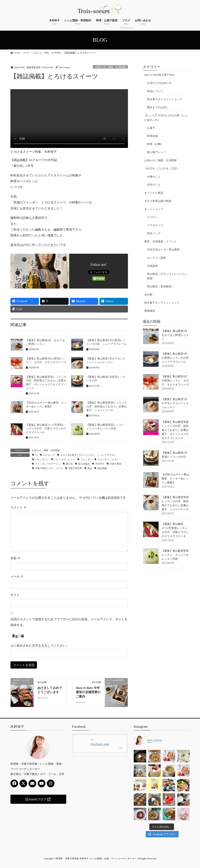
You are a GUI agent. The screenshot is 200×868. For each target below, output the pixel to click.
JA (36, 455)
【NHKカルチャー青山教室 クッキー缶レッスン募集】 (175, 479)
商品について (155, 91)
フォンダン (86, 459)
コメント (18, 507)
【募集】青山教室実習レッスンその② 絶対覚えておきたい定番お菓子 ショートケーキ (107, 406)
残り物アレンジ (156, 152)
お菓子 (151, 128)
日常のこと (154, 185)
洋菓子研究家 (75, 468)
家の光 (69, 464)
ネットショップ (154, 209)
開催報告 (150, 311)
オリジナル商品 (154, 193)
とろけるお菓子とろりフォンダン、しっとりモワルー (88, 455)
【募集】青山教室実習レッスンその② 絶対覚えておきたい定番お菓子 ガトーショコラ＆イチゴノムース (175, 430)
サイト (15, 595)
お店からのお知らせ (159, 83)
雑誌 (90, 468)
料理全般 (152, 136)
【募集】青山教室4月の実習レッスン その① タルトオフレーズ (175, 381)
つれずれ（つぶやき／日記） (162, 168)
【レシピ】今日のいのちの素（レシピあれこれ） (166, 118)
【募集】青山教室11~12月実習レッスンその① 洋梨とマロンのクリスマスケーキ (46, 429)
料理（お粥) (154, 144)
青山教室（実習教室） (161, 287)
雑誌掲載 (102, 468)
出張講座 (152, 266)
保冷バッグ (154, 233)
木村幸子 (100, 464)
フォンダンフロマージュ (48, 464)
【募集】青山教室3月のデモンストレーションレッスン (175, 403)
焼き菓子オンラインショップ (165, 99)
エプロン (152, 217)
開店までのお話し (158, 107)
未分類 (148, 295)
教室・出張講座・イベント (161, 241)
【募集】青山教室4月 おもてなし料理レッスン (176, 335)
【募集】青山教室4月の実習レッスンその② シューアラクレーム (176, 358)
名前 (15, 558)
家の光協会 (84, 464)
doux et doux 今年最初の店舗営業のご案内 (88, 692)
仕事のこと (154, 177)
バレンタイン (42, 459)
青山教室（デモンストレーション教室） (167, 276)
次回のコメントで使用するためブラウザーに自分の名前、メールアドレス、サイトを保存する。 (69, 622)
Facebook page (100, 744)
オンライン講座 (156, 258)
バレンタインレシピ (65, 459)
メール (17, 576)
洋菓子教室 (116, 464)
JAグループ (49, 455)
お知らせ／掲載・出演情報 (110, 67)
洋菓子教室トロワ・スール (49, 468)
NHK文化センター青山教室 (163, 250)
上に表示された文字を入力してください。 (40, 646)
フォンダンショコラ (108, 459)
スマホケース (155, 225)
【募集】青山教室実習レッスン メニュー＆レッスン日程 (175, 555)
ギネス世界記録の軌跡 (158, 201)
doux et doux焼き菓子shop (159, 75)
